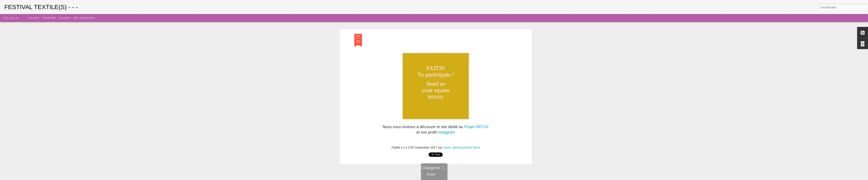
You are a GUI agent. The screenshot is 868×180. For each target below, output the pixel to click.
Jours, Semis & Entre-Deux (462, 147)
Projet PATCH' (477, 126)
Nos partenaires (84, 18)
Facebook (49, 18)
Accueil (34, 18)
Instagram (446, 132)
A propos (64, 18)
